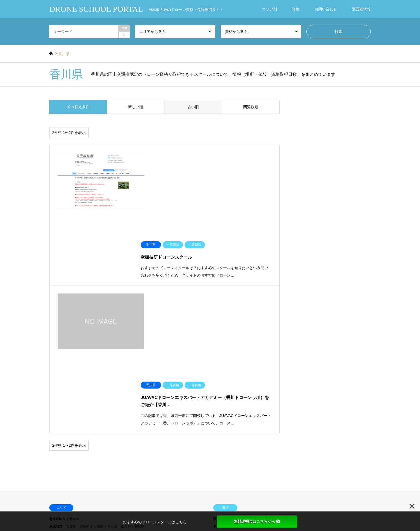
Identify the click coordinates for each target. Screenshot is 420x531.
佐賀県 (85, 414)
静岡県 (167, 383)
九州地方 (56, 414)
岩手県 (85, 367)
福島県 (140, 367)
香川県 (85, 406)
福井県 (112, 383)
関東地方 (56, 375)
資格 (296, 9)
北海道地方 (57, 360)
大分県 (126, 414)
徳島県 (71, 406)
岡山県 (98, 398)
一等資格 (237, 360)
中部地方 (56, 383)
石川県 (98, 383)
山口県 (126, 398)
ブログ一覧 (57, 453)
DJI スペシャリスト (249, 375)
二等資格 (253, 360)
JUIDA (218, 391)
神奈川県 (155, 375)
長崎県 (98, 414)
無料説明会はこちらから (257, 521)
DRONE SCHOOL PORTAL (210, 504)
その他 (218, 406)
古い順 (193, 107)
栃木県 (85, 375)
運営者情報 (361, 9)
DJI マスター (315, 375)
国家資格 (220, 360)
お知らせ (167, 446)
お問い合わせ (326, 9)
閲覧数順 (251, 107)
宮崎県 (140, 414)
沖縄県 (170, 414)
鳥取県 (71, 398)
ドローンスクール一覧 (65, 446)
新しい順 (136, 107)
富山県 (85, 383)
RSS (51, 509)
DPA (216, 383)
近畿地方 (56, 391)
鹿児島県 (155, 414)
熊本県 (112, 414)
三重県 (71, 391)
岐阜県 (153, 383)
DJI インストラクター (285, 375)
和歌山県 (155, 391)
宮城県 (98, 367)
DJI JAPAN (222, 375)
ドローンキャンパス (228, 367)
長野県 (140, 383)
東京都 (140, 375)
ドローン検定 (223, 398)
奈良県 (140, 391)
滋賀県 (85, 391)
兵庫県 (126, 391)
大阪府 (112, 391)
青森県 (71, 367)
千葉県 (126, 375)
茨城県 (71, 375)
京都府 (98, 391)
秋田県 (112, 367)
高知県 (112, 406)
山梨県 (126, 383)
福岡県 (71, 414)
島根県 (85, 398)
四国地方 (56, 406)
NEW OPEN (58, 461)
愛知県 (181, 383)
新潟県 (71, 383)
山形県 (126, 367)
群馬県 (98, 375)
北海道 (74, 360)
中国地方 (56, 398)
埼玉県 (112, 375)
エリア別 (269, 9)
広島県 (112, 398)
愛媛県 (98, 406)
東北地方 (56, 367)
